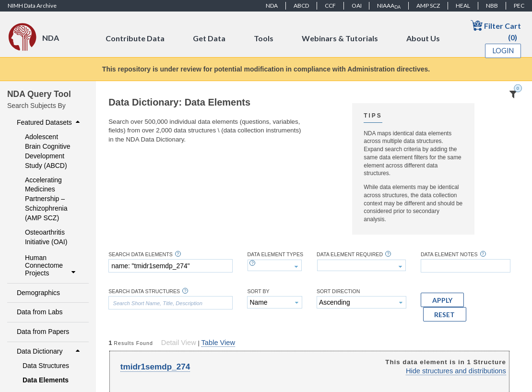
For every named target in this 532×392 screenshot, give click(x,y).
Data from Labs (40, 312)
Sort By (258, 291)
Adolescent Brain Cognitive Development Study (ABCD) (48, 151)
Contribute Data (135, 38)
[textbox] (171, 266)
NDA (272, 6)
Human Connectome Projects (51, 265)
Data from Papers (43, 332)
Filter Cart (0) (496, 30)
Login (503, 51)
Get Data (209, 38)
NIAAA (389, 6)
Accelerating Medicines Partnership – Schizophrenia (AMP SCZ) (46, 199)
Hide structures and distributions (456, 371)
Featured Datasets (49, 122)
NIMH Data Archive (32, 6)
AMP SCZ (428, 6)
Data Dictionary (49, 351)
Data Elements (46, 380)
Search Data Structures (144, 291)
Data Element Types (275, 255)
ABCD (301, 6)
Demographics (38, 293)
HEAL (463, 6)
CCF (330, 6)
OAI (357, 6)
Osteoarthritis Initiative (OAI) (46, 237)
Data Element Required (350, 255)
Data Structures (46, 366)
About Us (423, 38)
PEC (519, 6)
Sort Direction (338, 291)
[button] (442, 300)
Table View (218, 343)
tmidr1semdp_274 (155, 367)
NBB (492, 6)
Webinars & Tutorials (340, 38)
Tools (264, 38)
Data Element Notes (449, 255)
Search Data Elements (141, 255)
